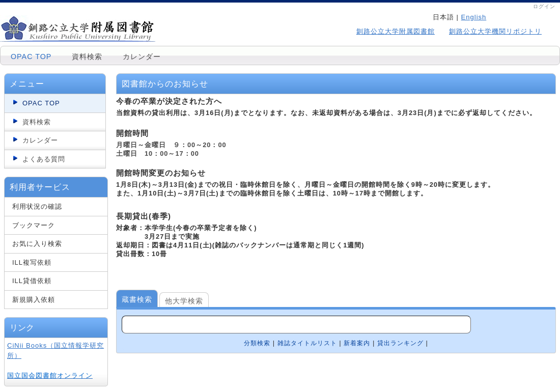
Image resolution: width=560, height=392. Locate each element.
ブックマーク (34, 225)
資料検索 (87, 57)
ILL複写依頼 (32, 262)
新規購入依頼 (34, 300)
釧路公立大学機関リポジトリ (495, 31)
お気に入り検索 (37, 244)
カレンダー (142, 57)
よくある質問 (44, 159)
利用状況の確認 (37, 206)
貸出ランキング (400, 343)
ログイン (544, 6)
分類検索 (257, 343)
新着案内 (357, 343)
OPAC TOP (31, 57)
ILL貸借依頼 (32, 281)
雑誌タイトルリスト (307, 343)
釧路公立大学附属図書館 (396, 31)
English (474, 17)
